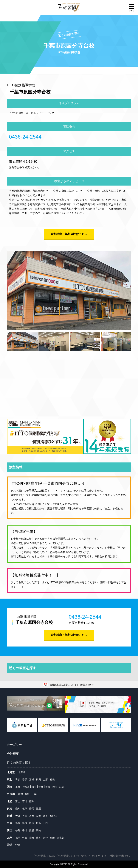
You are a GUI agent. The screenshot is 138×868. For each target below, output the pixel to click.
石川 (25, 801)
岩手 (25, 780)
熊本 (38, 838)
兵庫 (25, 816)
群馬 (62, 787)
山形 (45, 780)
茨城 (48, 787)
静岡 (32, 809)
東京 (18, 787)
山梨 (34, 794)
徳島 (18, 830)
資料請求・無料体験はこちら (69, 234)
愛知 (18, 809)
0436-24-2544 (25, 137)
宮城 (32, 780)
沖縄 (18, 845)
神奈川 (26, 787)
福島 (52, 780)
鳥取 (18, 823)
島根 (25, 823)
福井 (32, 801)
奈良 (45, 816)
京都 (32, 816)
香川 (25, 830)
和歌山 (54, 816)
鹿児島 (60, 838)
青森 (18, 780)
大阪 (18, 816)
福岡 (18, 838)
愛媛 (32, 830)
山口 (45, 823)
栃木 (55, 787)
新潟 (20, 794)
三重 (38, 809)
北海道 (22, 772)
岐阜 (25, 809)
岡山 (32, 823)
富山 (18, 801)
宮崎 (52, 838)
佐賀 (25, 838)
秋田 (38, 780)
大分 (45, 838)
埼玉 (34, 787)
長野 (27, 794)
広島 (38, 823)
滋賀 (38, 816)
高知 (38, 830)
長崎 (32, 838)
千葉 (41, 787)
